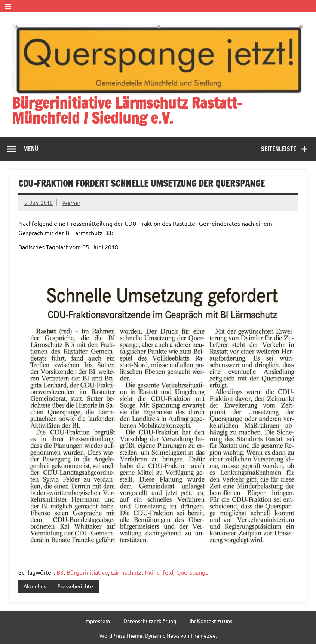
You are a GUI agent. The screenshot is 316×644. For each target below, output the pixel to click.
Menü (31, 149)
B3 (60, 572)
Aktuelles (35, 586)
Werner (71, 203)
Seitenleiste (279, 149)
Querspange (192, 572)
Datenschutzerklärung (150, 621)
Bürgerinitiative (87, 572)
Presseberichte (75, 586)
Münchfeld (159, 572)
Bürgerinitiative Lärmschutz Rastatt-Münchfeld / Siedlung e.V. (127, 110)
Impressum (97, 621)
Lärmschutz (126, 572)
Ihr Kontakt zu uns (211, 621)
